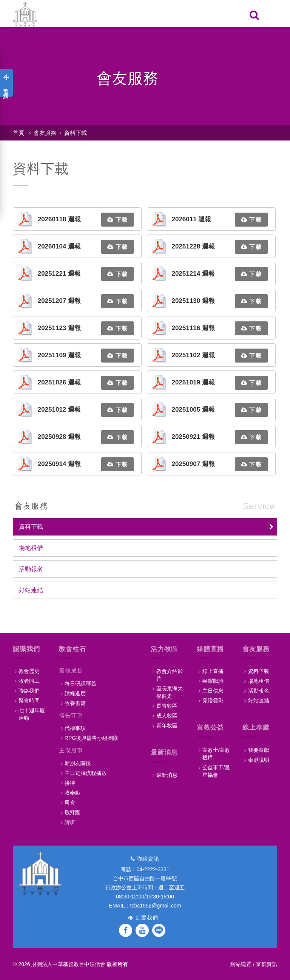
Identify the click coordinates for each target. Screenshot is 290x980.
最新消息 (167, 775)
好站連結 (31, 590)
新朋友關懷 (78, 763)
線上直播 (213, 671)
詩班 (70, 822)
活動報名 (31, 569)
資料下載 (76, 133)
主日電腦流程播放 (86, 773)
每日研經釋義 (80, 684)
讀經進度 (75, 693)
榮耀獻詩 (213, 681)
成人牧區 (167, 716)
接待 (70, 783)
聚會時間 (29, 701)
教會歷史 (29, 671)
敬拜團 (72, 812)
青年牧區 (167, 725)
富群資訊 (267, 964)
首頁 (19, 133)
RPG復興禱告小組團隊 (91, 738)
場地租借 (31, 548)
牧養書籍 (75, 703)
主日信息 (213, 691)
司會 (70, 803)
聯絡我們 (29, 691)
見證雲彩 (213, 701)
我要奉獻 (259, 750)
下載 (117, 220)
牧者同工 (29, 681)
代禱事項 (75, 728)
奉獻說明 (259, 760)
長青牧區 (167, 706)
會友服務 (45, 133)
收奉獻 (72, 793)
